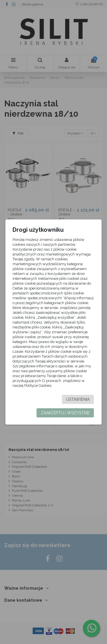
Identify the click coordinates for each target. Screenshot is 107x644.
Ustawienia (78, 399)
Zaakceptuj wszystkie (65, 413)
